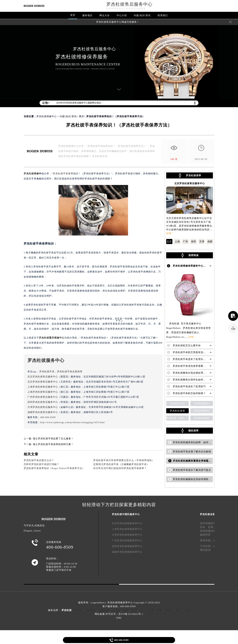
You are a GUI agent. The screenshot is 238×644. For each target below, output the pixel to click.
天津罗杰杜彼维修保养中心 (127, 534)
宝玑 (143, 610)
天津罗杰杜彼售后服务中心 (43, 407)
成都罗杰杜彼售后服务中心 (43, 412)
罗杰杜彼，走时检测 (177, 418)
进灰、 (204, 527)
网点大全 (105, 15)
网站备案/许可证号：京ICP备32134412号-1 (119, 614)
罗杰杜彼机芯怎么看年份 (187, 345)
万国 (151, 610)
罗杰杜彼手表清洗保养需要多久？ (192, 366)
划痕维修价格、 (209, 530)
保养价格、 (207, 540)
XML (119, 617)
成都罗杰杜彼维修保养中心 (127, 551)
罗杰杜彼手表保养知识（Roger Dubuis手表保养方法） (54, 468)
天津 (202, 241)
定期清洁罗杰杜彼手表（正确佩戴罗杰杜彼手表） (121, 464)
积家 (126, 610)
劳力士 (79, 610)
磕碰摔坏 (205, 534)
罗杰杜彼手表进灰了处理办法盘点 (192, 359)
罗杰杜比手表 (177, 403)
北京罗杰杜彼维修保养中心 (127, 523)
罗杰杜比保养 (177, 410)
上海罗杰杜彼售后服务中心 (43, 387)
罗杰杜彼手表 (47, 372)
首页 (73, 15)
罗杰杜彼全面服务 (210, 514)
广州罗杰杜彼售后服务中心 (43, 397)
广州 (185, 241)
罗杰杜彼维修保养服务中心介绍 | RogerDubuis (199, 265)
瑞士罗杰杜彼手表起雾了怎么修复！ (53, 439)
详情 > (170, 233)
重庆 (82, 116)
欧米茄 (169, 610)
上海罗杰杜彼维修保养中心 (127, 529)
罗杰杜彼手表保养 (63, 174)
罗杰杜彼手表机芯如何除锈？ (189, 393)
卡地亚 (117, 610)
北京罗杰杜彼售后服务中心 (43, 377)
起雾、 (212, 527)
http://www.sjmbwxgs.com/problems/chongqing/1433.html (72, 422)
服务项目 (87, 15)
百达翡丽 (91, 610)
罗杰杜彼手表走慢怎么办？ (39, 460)
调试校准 (205, 549)
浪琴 (179, 610)
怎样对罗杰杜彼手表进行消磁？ (41, 464)
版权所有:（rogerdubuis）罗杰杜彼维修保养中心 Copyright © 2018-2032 (119, 602)
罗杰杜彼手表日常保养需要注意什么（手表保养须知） (124, 460)
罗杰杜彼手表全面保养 (70, 372)
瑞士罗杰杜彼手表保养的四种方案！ (53, 444)
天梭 (187, 610)
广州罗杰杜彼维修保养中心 (127, 540)
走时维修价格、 (209, 523)
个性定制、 (207, 546)
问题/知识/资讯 (142, 15)
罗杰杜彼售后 (202, 410)
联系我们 (163, 15)
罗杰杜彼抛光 (202, 403)
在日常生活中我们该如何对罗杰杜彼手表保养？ (120, 468)
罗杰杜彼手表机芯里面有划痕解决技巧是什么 (198, 352)
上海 (177, 241)
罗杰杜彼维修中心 (47, 116)
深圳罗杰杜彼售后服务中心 (43, 402)
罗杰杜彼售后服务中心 (129, 4)
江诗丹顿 (104, 610)
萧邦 (160, 610)
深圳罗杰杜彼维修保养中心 (127, 546)
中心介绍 (122, 15)
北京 (169, 241)
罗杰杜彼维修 (31, 174)
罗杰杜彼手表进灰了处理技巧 (189, 386)
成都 (210, 241)
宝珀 (135, 610)
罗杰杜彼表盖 (202, 418)
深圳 (194, 241)
